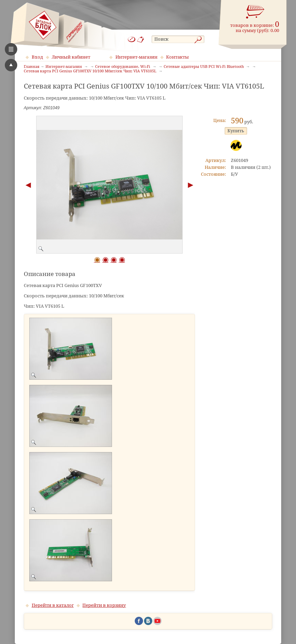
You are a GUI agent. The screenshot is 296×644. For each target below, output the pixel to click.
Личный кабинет (71, 57)
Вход (37, 57)
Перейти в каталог (53, 605)
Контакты (177, 57)
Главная (32, 67)
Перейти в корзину (104, 605)
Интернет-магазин (136, 57)
